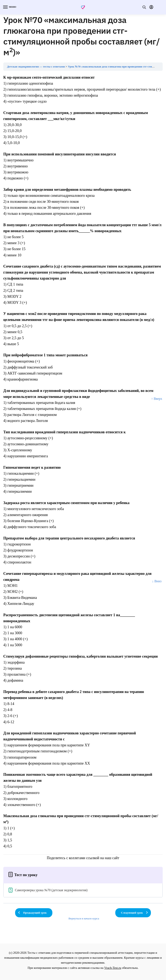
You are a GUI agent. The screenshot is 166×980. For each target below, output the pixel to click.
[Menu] (9, 7)
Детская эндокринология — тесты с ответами (36, 67)
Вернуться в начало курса (84, 918)
